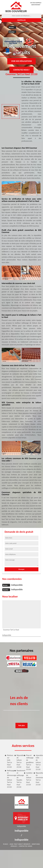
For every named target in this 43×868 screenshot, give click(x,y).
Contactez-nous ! (22, 70)
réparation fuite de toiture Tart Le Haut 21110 (39, 762)
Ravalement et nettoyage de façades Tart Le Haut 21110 (19, 779)
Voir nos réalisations (21, 61)
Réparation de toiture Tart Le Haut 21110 (19, 761)
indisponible (23, 27)
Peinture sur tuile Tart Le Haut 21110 (10, 761)
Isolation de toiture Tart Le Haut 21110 (29, 779)
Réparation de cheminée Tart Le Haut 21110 (39, 779)
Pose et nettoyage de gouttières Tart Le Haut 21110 (29, 762)
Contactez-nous (26, 846)
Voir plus (21, 725)
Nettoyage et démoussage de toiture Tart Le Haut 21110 (10, 779)
